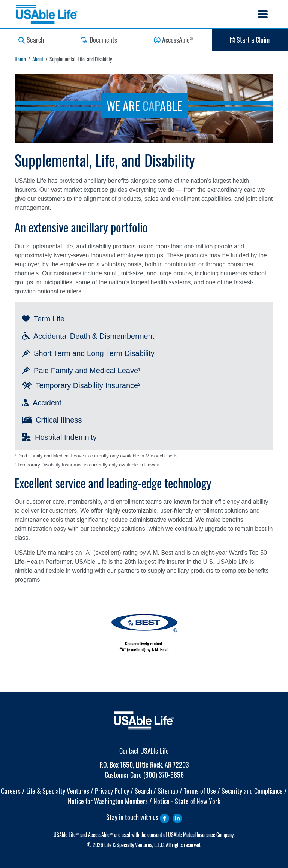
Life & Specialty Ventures (58, 791)
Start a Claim (250, 40)
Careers (11, 791)
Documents (99, 40)
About (38, 59)
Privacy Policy (112, 791)
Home (20, 59)
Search (31, 40)
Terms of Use (200, 791)
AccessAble (174, 40)
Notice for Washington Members (108, 801)
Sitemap (168, 791)
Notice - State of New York (187, 801)
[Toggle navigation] (263, 14)
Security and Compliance (252, 791)
